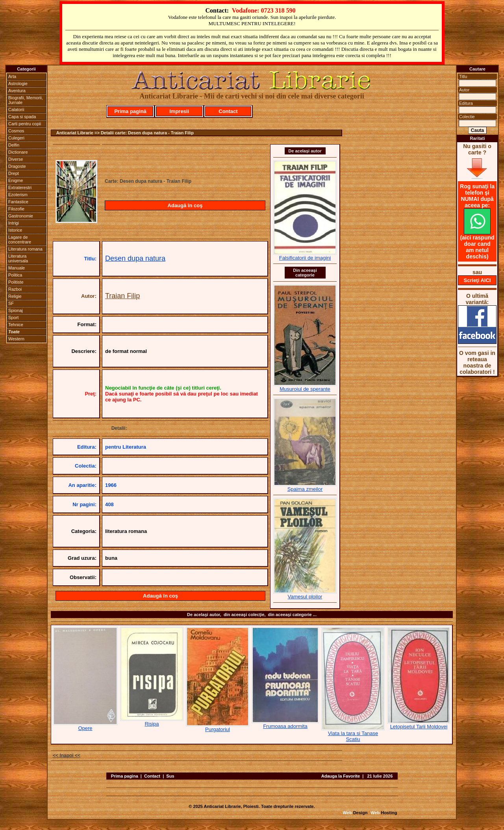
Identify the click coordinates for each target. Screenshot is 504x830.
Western (16, 339)
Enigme (16, 180)
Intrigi (14, 223)
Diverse (16, 159)
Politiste (16, 282)
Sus (170, 776)
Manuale (17, 268)
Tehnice (16, 325)
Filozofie (16, 209)
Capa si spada (22, 117)
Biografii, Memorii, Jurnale (26, 100)
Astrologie (18, 84)
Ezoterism (18, 195)
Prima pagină (130, 111)
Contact (228, 111)
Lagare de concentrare (20, 240)
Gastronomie (21, 216)
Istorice (15, 230)
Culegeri (16, 138)
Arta (12, 76)
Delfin (14, 145)
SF (11, 303)
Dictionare (18, 152)
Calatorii (16, 110)
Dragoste (17, 166)
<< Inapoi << (67, 756)
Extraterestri (20, 188)
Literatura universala (18, 258)
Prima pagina (125, 776)
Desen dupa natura (135, 258)
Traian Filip (122, 296)
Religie (15, 296)
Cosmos (16, 131)
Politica (15, 275)
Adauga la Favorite (341, 776)
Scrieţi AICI (477, 280)
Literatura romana (25, 249)
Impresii (179, 111)
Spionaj (16, 310)
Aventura (17, 91)
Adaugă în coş (185, 205)
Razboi (15, 289)
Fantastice (18, 202)
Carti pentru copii (25, 124)
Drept (14, 173)
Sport (13, 318)
